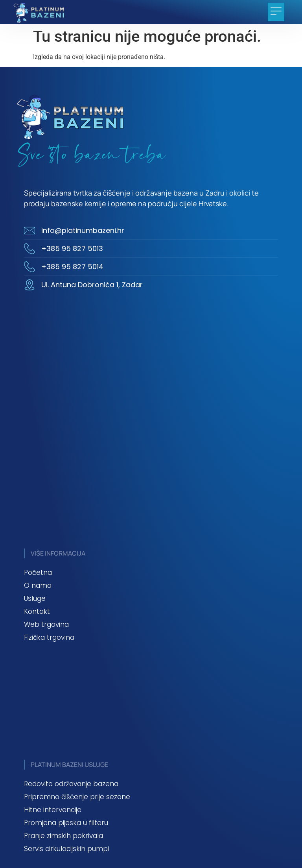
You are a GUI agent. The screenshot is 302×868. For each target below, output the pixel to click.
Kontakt (37, 611)
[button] (276, 12)
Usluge (35, 598)
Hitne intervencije (53, 810)
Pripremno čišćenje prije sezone (77, 797)
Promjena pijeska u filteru (66, 823)
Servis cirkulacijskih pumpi (66, 849)
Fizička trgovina (49, 637)
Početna (38, 573)
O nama (38, 585)
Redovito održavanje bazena (71, 784)
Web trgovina (46, 624)
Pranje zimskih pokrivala (64, 836)
